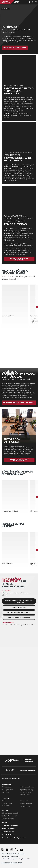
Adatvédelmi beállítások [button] (10, 856)
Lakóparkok (6, 793)
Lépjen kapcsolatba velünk (15, 48)
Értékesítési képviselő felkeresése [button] (13, 854)
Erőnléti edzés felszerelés (7, 805)
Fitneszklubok (7, 787)
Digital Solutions (26, 804)
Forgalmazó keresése (10, 826)
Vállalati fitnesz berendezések (26, 793)
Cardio (4, 801)
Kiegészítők (24, 801)
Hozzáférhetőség (8, 835)
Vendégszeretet (7, 790)
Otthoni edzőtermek (28, 787)
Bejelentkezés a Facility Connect (14, 838)
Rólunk (4, 823)
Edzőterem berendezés (10, 813)
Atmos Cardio (25, 807)
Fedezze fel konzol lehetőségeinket (19, 403)
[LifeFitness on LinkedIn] (2, 850)
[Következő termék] (37, 307)
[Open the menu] (36, 2)
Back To (5, 9)
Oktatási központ (8, 819)
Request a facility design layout (19, 612)
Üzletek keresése (8, 829)
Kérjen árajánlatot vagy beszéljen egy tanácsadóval (19, 601)
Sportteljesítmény (27, 790)
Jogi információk (8, 832)
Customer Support (19, 607)
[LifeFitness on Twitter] (17, 850)
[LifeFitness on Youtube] (22, 850)
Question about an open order (19, 618)
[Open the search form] (33, 2)
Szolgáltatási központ (9, 816)
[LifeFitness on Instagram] (12, 850)
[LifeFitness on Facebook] (7, 850)
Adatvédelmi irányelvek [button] (9, 859)
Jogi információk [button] (25, 859)
